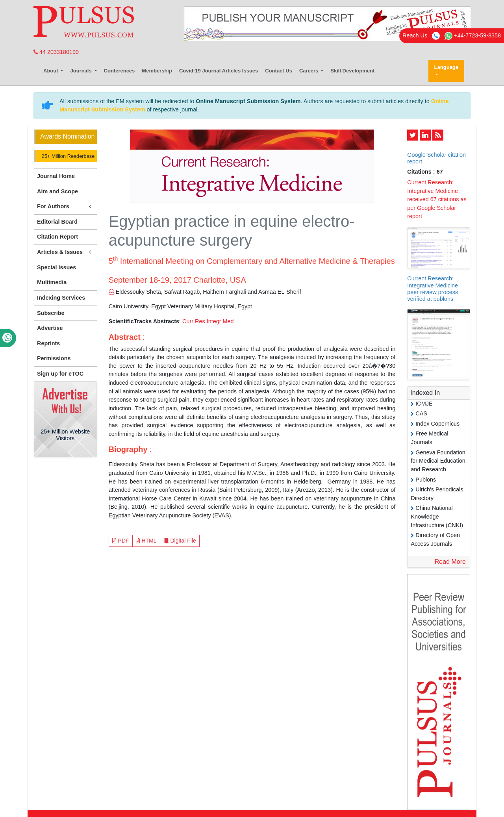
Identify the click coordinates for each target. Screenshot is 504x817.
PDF (121, 541)
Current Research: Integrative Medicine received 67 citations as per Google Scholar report (437, 199)
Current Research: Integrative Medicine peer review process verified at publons (433, 289)
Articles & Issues (65, 252)
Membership (157, 71)
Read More (450, 562)
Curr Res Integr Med (208, 321)
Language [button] (446, 67)
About (51, 71)
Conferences (120, 71)
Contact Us (279, 71)
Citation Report (57, 237)
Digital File (180, 541)
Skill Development (352, 71)
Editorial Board (57, 222)
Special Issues (57, 267)
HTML (146, 541)
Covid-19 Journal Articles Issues (219, 71)
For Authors (65, 207)
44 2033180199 (56, 52)
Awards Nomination (67, 136)
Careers (309, 71)
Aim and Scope (57, 191)
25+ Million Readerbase (67, 156)
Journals (82, 71)
